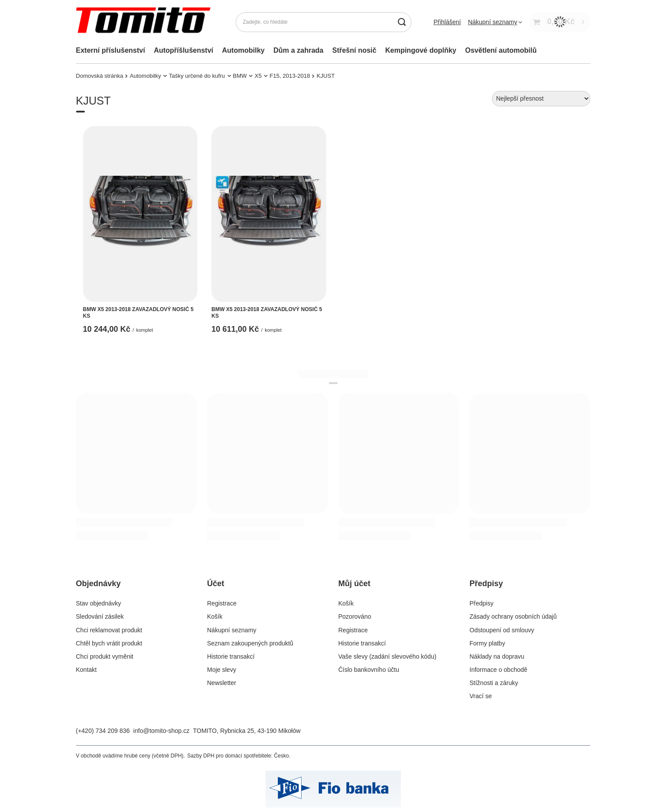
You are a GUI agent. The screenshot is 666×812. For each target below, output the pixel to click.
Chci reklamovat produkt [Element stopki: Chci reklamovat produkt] (109, 630)
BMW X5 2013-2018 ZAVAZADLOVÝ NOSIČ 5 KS (138, 313)
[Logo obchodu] (145, 22)
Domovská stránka (100, 76)
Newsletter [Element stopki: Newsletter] (222, 683)
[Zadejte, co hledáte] (324, 22)
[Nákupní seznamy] (495, 22)
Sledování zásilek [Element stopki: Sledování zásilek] (100, 616)
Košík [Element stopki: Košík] (215, 616)
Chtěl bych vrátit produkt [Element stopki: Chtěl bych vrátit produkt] (109, 643)
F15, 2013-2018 (290, 76)
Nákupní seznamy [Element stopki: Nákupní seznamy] (232, 630)
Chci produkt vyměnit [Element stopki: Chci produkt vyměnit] (105, 656)
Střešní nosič (354, 50)
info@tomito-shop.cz (161, 731)
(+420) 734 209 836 (103, 731)
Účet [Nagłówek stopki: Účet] (216, 584)
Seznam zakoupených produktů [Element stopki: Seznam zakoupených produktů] (250, 643)
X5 (258, 76)
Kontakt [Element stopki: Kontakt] (86, 670)
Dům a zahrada (298, 50)
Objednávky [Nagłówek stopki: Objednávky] (98, 584)
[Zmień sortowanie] (541, 99)
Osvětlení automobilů (501, 50)
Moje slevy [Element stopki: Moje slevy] (222, 670)
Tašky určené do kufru (197, 76)
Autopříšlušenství (184, 50)
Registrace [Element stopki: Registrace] (222, 603)
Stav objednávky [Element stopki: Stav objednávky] (99, 603)
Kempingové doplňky (421, 50)
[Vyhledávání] (402, 22)
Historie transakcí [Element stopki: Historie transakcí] (231, 656)
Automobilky (243, 50)
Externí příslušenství (111, 50)
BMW (240, 76)
